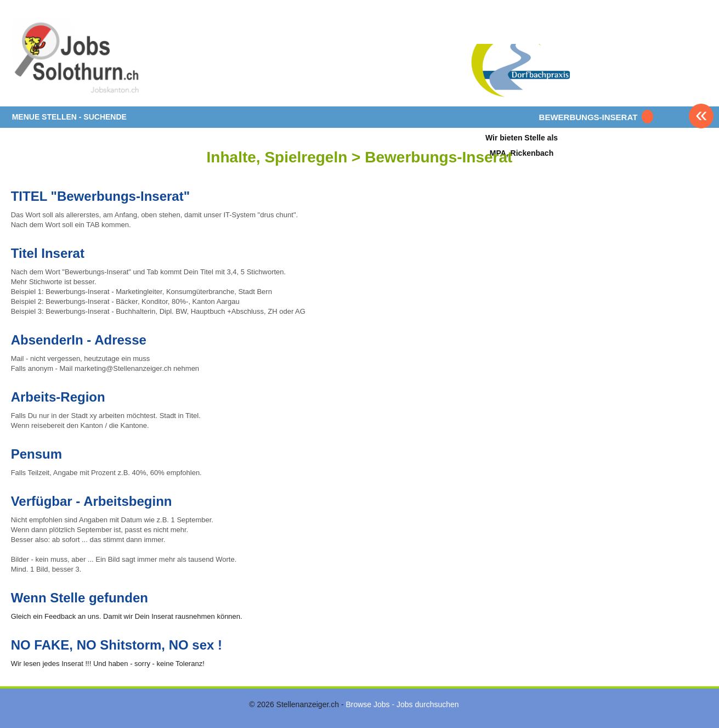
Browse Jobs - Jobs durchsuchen (402, 704)
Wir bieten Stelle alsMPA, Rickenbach (522, 145)
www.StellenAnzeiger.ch (77, 57)
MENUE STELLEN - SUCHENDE (69, 117)
